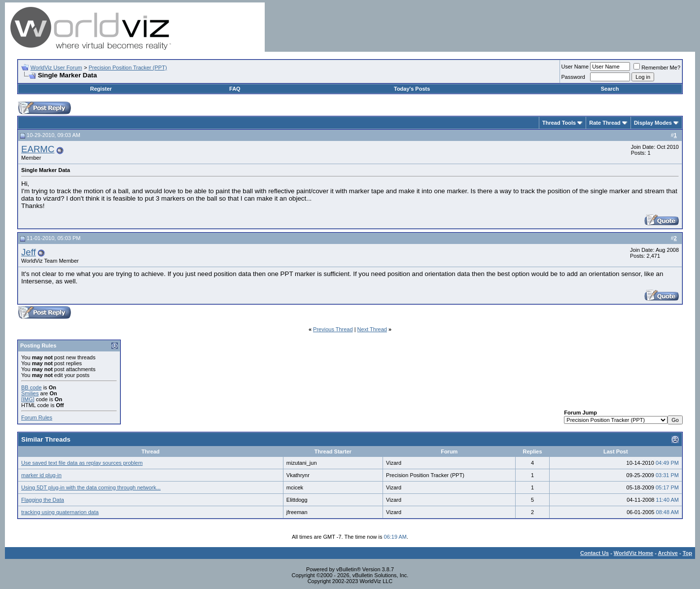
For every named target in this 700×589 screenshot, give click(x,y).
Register (101, 89)
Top (687, 553)
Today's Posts (412, 89)
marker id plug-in (41, 475)
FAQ (235, 89)
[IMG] (28, 399)
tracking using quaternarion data (60, 512)
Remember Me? (657, 68)
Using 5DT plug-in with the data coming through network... (91, 487)
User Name (575, 67)
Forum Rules (37, 417)
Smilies (30, 393)
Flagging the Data (43, 500)
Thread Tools (559, 123)
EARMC (38, 149)
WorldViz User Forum (56, 68)
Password (573, 77)
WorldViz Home (633, 553)
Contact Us (595, 553)
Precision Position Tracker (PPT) (128, 68)
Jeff (29, 252)
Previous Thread (333, 329)
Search (610, 89)
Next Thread (372, 329)
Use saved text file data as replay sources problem (82, 463)
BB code (32, 387)
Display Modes (653, 123)
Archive (668, 553)
